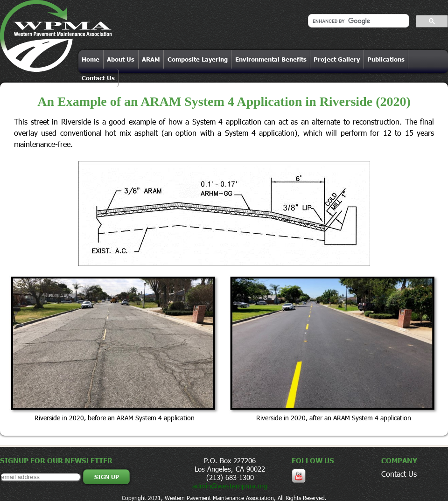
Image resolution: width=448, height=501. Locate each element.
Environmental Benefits (271, 59)
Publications (386, 59)
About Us (121, 59)
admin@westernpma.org (230, 486)
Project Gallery (337, 59)
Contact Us (98, 78)
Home (91, 59)
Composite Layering (198, 59)
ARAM (151, 59)
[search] (358, 21)
